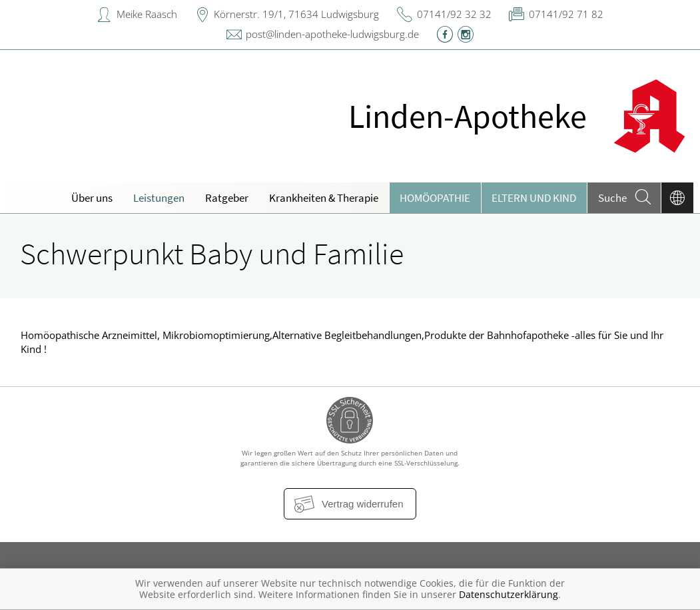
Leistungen (159, 198)
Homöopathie (435, 198)
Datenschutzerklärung (509, 594)
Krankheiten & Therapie (324, 198)
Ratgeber (227, 198)
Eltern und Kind (534, 198)
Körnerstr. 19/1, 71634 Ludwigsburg (296, 14)
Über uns (92, 198)
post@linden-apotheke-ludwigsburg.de (332, 34)
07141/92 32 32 (454, 14)
